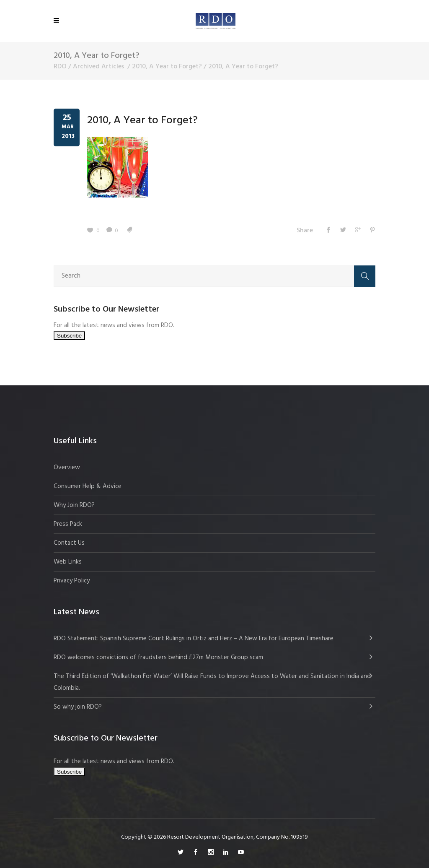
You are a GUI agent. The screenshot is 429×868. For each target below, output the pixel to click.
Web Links (68, 562)
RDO (60, 67)
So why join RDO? (78, 707)
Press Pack (68, 524)
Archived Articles (98, 67)
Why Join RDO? (74, 505)
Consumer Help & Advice (88, 486)
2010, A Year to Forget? (167, 67)
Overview (67, 468)
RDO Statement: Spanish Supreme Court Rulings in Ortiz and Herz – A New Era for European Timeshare (194, 639)
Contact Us (69, 543)
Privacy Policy (72, 581)
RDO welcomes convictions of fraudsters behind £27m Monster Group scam (158, 657)
